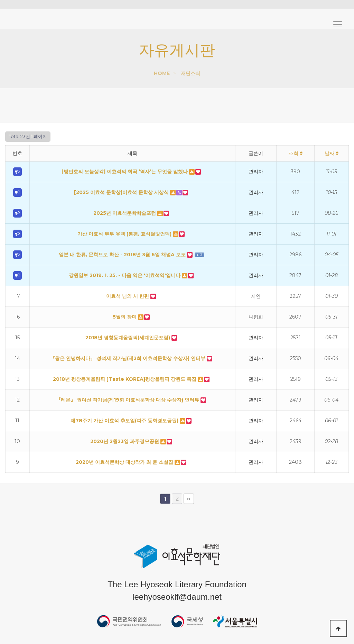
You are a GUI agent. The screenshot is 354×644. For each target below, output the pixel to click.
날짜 (332, 153)
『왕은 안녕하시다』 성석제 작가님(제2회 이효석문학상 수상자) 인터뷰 (128, 358)
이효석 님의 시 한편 (128, 296)
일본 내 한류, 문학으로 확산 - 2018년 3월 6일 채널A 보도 (123, 255)
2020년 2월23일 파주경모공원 (125, 441)
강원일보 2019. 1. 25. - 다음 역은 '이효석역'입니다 (125, 275)
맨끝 (189, 499)
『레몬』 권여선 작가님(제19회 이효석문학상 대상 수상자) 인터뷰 (128, 400)
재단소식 (190, 73)
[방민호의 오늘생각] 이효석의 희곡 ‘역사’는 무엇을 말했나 (125, 172)
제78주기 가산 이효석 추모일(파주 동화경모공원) (125, 421)
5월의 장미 (125, 317)
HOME (162, 73)
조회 (296, 153)
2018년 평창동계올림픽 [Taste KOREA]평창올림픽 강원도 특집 (125, 379)
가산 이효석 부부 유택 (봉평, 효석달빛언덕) (125, 234)
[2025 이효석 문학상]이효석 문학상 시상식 (122, 192)
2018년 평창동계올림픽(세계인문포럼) (128, 338)
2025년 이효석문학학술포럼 (125, 213)
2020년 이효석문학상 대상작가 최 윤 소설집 (125, 462)
